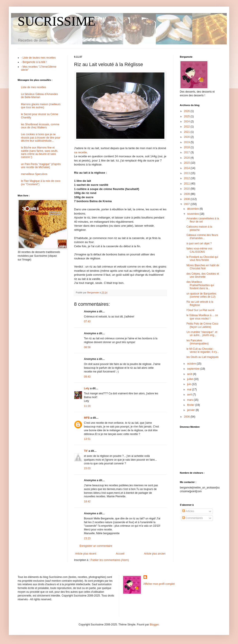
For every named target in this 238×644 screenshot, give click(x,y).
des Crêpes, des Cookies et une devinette (203, 275)
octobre (192, 364)
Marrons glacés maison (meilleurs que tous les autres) (41, 106)
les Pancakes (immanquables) (198, 342)
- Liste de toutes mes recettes (38, 58)
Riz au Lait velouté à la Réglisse (200, 303)
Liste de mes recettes (33, 87)
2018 (187, 147)
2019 (187, 142)
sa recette (80, 152)
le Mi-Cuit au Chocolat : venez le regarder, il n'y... (203, 350)
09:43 (87, 377)
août (190, 374)
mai (190, 389)
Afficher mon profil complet (159, 584)
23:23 (87, 538)
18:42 (87, 502)
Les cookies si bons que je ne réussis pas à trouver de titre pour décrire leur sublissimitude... (41, 138)
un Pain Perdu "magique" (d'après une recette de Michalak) (41, 166)
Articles (188, 511)
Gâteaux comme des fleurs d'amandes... (202, 237)
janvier (191, 410)
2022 (187, 127)
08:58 (87, 347)
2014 (187, 168)
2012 (187, 178)
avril (190, 395)
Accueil (120, 554)
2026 (187, 111)
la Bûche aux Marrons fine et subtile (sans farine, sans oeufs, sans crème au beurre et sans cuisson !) (40, 152)
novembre (193, 214)
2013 (187, 173)
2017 (187, 152)
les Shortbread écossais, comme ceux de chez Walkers (40, 126)
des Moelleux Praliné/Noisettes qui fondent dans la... (200, 285)
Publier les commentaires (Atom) (110, 560)
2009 (187, 194)
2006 (187, 417)
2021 (187, 132)
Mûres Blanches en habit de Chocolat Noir (203, 267)
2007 (187, 204)
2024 (187, 122)
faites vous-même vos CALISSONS (199, 250)
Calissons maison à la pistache (199, 228)
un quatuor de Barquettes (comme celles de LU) (201, 295)
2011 (187, 184)
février (191, 405)
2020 (187, 137)
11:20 (87, 406)
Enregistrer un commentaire (96, 546)
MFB (87, 418)
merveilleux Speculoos (34, 174)
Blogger (154, 625)
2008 (187, 199)
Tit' (86, 451)
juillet (191, 379)
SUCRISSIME (57, 21)
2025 (187, 116)
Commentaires (192, 518)
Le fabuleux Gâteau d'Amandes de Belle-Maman (39, 96)
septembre (194, 369)
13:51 (87, 439)
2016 (187, 158)
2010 (187, 189)
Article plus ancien (155, 554)
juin (190, 384)
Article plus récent (86, 554)
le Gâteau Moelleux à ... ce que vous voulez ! (202, 317)
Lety (87, 388)
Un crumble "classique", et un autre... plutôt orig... (202, 334)
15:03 (87, 468)
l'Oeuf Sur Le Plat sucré (200, 310)
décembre (193, 209)
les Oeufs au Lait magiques (202, 357)
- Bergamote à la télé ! (34, 62)
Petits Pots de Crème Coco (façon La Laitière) (202, 325)
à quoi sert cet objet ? (199, 243)
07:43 (87, 321)
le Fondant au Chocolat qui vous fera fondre (202, 258)
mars (190, 400)
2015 (187, 163)
